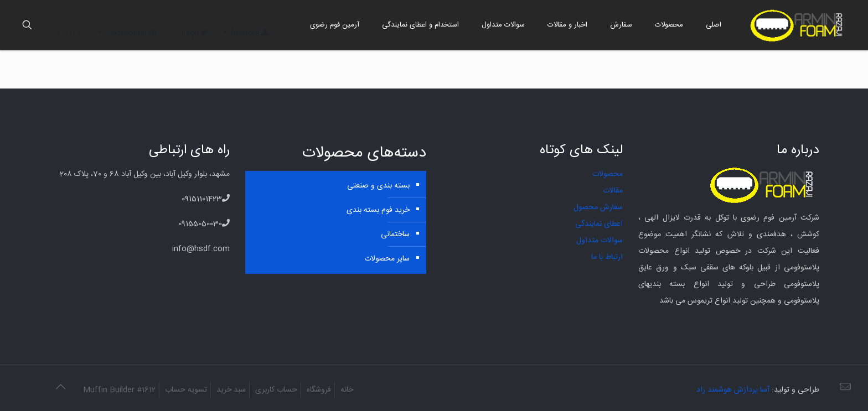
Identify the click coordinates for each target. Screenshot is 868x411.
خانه (347, 390)
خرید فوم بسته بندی (378, 210)
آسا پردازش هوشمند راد (733, 390)
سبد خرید (231, 390)
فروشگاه (319, 390)
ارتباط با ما (607, 257)
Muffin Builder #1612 (119, 390)
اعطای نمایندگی (599, 224)
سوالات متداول (600, 241)
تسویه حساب (186, 390)
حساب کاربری (276, 390)
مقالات (613, 191)
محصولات (608, 174)
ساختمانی (395, 235)
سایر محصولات (387, 259)
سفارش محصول (598, 207)
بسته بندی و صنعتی (378, 186)
